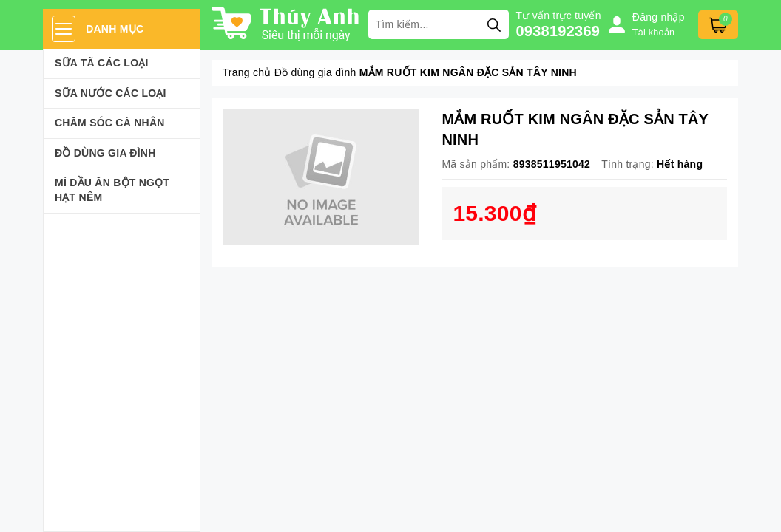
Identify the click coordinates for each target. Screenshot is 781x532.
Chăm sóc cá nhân (110, 123)
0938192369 (558, 31)
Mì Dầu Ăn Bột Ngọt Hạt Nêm (112, 190)
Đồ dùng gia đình (105, 153)
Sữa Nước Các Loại (111, 93)
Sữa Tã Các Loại (102, 63)
